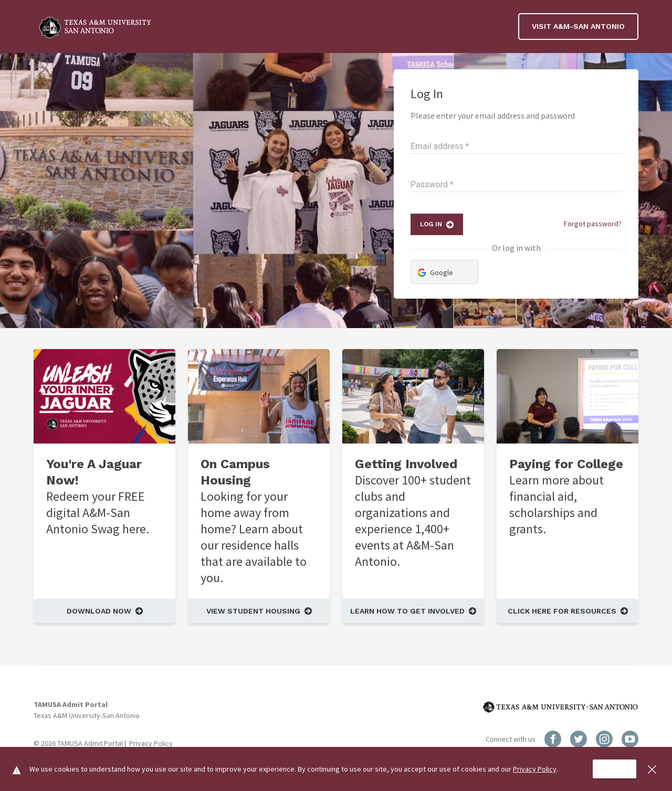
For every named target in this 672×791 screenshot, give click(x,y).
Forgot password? (593, 224)
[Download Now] (104, 611)
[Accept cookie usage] (615, 769)
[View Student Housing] (259, 611)
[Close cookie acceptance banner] (652, 769)
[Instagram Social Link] (605, 738)
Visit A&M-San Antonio (578, 26)
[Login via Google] (444, 272)
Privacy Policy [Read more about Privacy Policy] (151, 743)
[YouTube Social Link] (630, 738)
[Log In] (437, 225)
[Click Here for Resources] (568, 611)
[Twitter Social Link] (579, 738)
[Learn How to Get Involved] (413, 611)
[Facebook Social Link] (554, 738)
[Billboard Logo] (97, 27)
